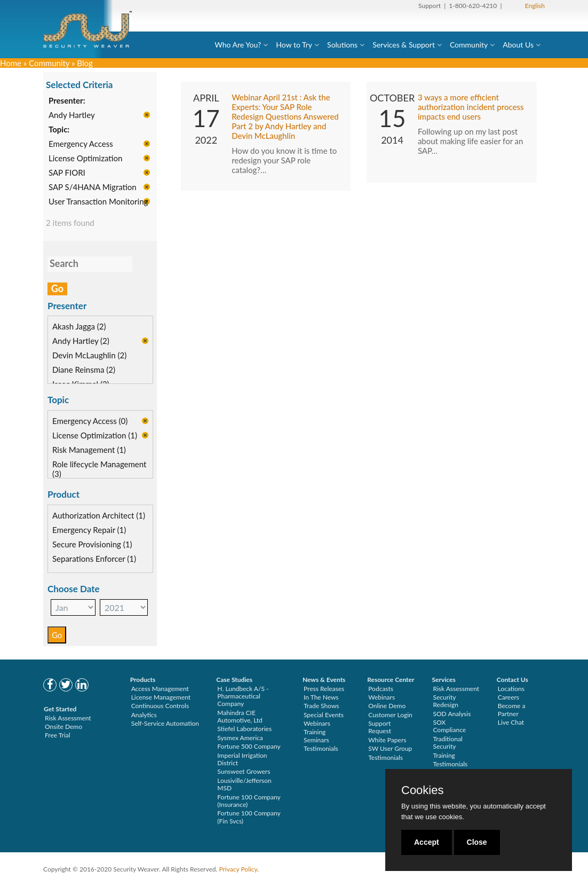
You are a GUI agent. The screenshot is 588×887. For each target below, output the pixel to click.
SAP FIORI (67, 174)
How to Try (294, 45)
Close (477, 842)
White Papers (387, 740)
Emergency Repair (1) (89, 530)
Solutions (342, 45)
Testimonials (321, 748)
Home (11, 63)
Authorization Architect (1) (99, 516)
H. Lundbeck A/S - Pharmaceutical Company (243, 696)
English (535, 6)
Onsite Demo (63, 727)
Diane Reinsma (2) (84, 371)
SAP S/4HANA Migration (93, 188)
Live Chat (511, 722)
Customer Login (390, 715)
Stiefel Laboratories (244, 729)
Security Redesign (446, 701)
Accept (427, 842)
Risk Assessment (68, 718)
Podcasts (381, 689)
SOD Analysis (452, 714)
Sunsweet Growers (244, 771)
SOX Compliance (449, 726)
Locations (511, 689)
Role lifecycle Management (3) (99, 470)
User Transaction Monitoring (98, 202)
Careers (508, 697)
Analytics (144, 715)
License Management (161, 697)
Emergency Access (81, 145)
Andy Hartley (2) (81, 342)
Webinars (317, 723)
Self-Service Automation (165, 723)
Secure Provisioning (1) (92, 545)
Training (444, 755)
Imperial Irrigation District (242, 759)
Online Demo (387, 706)
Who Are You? (238, 45)
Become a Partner (512, 709)
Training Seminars (316, 736)
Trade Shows (321, 706)
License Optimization (85, 159)
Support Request (380, 727)
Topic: (59, 130)
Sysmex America (240, 738)
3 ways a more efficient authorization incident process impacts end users (471, 107)
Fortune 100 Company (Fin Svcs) (249, 817)
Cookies (422, 790)
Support (430, 6)
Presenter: (67, 101)
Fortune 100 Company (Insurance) (249, 801)
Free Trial (58, 735)
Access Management (160, 689)
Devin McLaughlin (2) (89, 356)
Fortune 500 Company (249, 746)
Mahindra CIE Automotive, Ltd (240, 716)
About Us (518, 45)
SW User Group (390, 748)
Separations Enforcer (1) (94, 559)
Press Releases (324, 689)
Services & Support (404, 45)
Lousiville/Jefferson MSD (244, 784)
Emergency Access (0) (90, 422)
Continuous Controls (160, 706)
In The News (321, 697)
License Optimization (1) (95, 436)
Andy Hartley (72, 116)
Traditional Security (447, 743)
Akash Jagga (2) (79, 327)
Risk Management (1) (89, 451)
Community (469, 45)
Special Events (324, 715)
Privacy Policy (238, 869)
